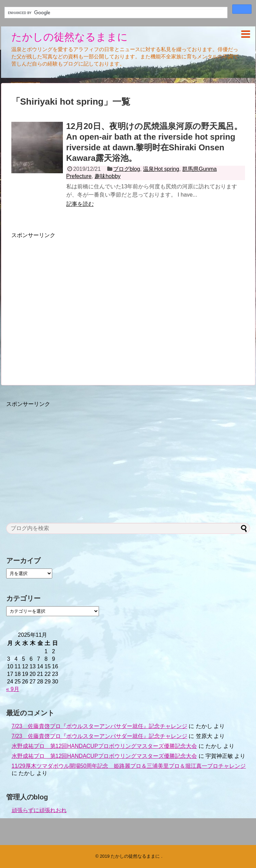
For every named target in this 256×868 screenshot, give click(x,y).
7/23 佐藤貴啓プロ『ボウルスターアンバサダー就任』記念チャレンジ (99, 726)
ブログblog (126, 169)
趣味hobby (108, 176)
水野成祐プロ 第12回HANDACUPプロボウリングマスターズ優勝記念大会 (104, 746)
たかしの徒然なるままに (70, 37)
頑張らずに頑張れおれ (39, 810)
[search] (115, 13)
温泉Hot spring (161, 169)
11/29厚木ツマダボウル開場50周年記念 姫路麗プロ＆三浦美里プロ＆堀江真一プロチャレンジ (129, 766)
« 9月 (13, 689)
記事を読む (80, 204)
